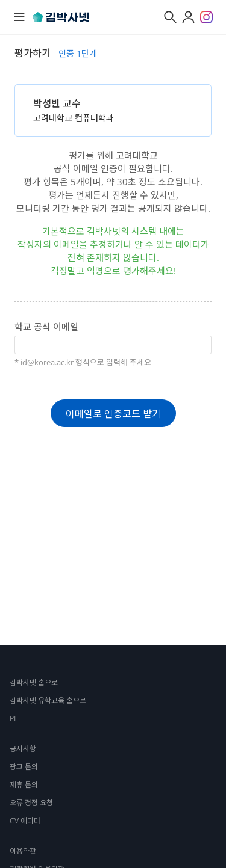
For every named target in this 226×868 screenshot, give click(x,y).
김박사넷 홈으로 (34, 682)
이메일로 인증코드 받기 (113, 414)
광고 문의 (24, 767)
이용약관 (23, 851)
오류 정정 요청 (31, 803)
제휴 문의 (24, 785)
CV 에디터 (25, 821)
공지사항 (23, 749)
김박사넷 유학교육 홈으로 (48, 700)
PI (13, 719)
